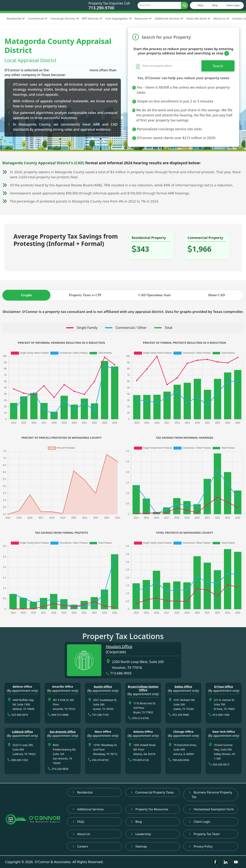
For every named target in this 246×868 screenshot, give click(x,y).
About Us (221, 18)
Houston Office (119, 646)
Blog (215, 5)
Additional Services (169, 18)
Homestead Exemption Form (211, 809)
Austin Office (103, 686)
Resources (143, 18)
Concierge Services (65, 18)
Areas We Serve (198, 18)
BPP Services (92, 18)
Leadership (141, 834)
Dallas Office (183, 686)
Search (218, 66)
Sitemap (139, 846)
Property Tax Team (204, 834)
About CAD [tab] (216, 295)
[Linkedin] (225, 862)
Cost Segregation (118, 18)
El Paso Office (224, 686)
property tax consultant (69, 70)
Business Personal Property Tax (210, 795)
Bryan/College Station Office (143, 688)
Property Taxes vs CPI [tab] (85, 295)
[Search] (166, 66)
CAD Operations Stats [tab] (155, 295)
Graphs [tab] (26, 295)
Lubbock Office (22, 732)
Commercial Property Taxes (152, 792)
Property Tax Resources (150, 809)
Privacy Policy (201, 846)
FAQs (201, 5)
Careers (80, 846)
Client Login (233, 5)
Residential (16, 18)
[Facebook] (215, 862)
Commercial (38, 18)
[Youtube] (236, 862)
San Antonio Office (63, 732)
